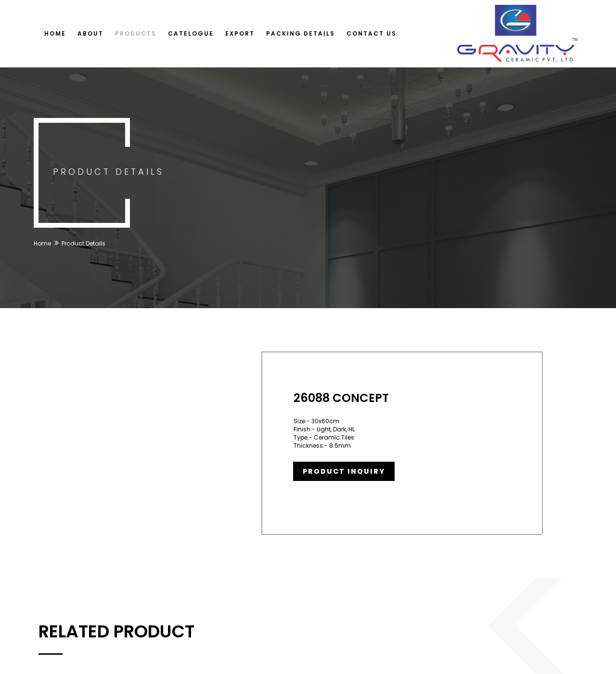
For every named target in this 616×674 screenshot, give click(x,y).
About (90, 33)
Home (55, 33)
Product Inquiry (344, 471)
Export (240, 33)
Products (136, 33)
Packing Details (301, 33)
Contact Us (372, 33)
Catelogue (191, 33)
